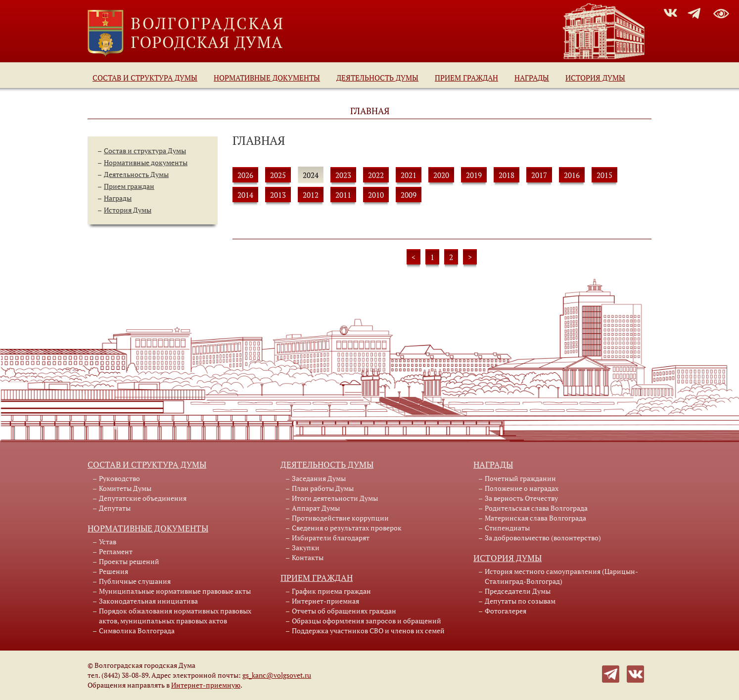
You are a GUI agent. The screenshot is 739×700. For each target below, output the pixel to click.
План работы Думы (323, 488)
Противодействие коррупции (340, 518)
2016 (572, 175)
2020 (441, 175)
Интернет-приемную (206, 685)
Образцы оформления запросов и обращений (367, 621)
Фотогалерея (506, 611)
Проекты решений (129, 561)
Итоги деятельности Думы (335, 498)
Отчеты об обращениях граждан (344, 611)
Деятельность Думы (377, 78)
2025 (278, 175)
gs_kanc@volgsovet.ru (277, 675)
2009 (409, 195)
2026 (245, 175)
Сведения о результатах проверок (347, 528)
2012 (311, 195)
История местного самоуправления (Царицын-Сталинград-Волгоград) (561, 576)
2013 (278, 195)
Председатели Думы (518, 591)
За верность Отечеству (521, 498)
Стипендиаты (507, 528)
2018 (507, 175)
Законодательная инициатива (148, 601)
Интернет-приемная (325, 601)
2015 (604, 175)
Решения (114, 571)
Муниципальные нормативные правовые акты (175, 591)
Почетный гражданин (520, 478)
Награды (532, 78)
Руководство (119, 478)
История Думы (595, 78)
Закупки (306, 547)
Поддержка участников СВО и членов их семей (368, 631)
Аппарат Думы (316, 508)
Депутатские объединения (143, 498)
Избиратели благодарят (331, 538)
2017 (539, 175)
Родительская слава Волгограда (536, 508)
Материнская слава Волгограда (535, 518)
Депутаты (115, 508)
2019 (474, 175)
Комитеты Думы (125, 488)
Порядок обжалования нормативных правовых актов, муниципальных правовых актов (175, 616)
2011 (343, 195)
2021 (409, 175)
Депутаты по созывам (520, 601)
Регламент (116, 551)
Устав (108, 542)
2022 (376, 175)
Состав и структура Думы (145, 78)
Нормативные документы (267, 78)
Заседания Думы (319, 478)
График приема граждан (331, 591)
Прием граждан (466, 78)
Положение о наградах (522, 488)
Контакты (308, 557)
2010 (376, 195)
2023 (343, 175)
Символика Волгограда (137, 631)
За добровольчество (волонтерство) (543, 538)
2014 (245, 195)
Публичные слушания (135, 581)
